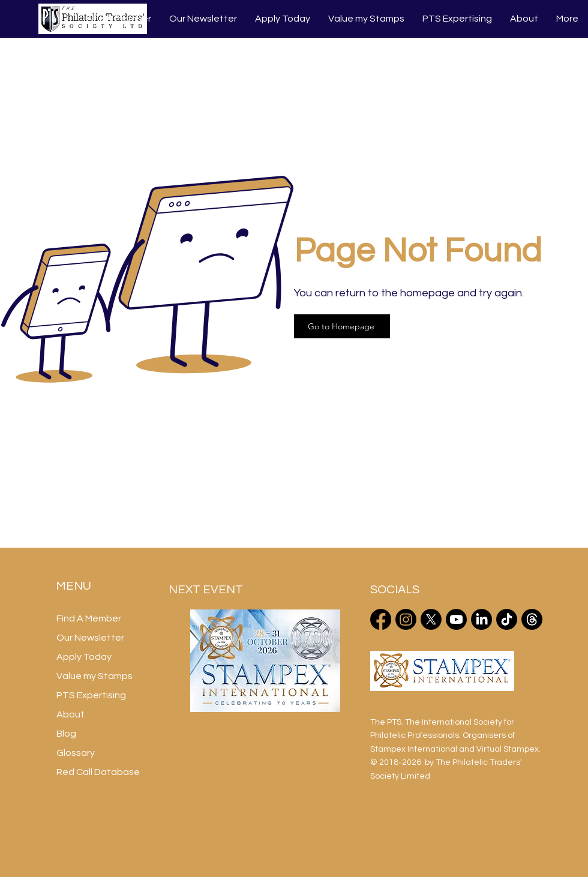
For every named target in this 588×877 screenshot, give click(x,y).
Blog (66, 734)
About (70, 714)
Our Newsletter (90, 638)
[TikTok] (507, 619)
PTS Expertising (91, 695)
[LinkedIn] (481, 619)
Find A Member (89, 618)
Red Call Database (98, 772)
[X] (431, 619)
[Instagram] (406, 619)
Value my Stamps (94, 676)
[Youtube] (456, 619)
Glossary (76, 753)
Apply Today (84, 657)
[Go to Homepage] (342, 326)
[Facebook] (381, 619)
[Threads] (532, 619)
